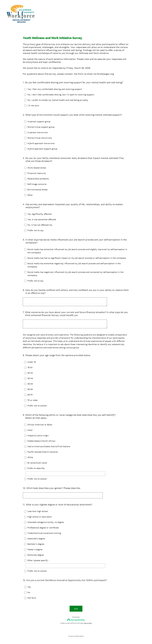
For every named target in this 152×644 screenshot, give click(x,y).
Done (76, 609)
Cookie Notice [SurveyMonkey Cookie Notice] (79, 637)
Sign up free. (88, 624)
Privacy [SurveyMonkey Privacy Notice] (71, 637)
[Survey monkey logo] (76, 620)
